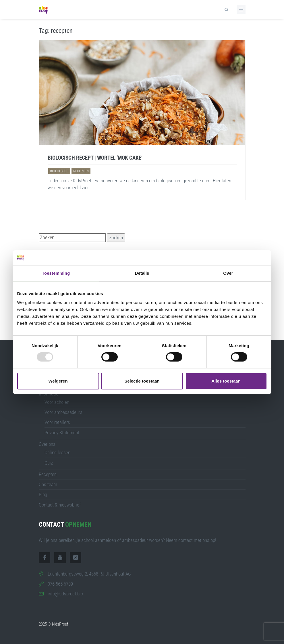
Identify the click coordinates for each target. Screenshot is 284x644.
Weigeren (58, 381)
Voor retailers (57, 422)
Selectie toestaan (142, 381)
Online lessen (57, 452)
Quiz (49, 463)
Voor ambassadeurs (63, 412)
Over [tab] (228, 273)
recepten (81, 171)
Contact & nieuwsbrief (60, 505)
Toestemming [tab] (56, 273)
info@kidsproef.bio (65, 594)
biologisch (59, 171)
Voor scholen (57, 402)
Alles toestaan (226, 381)
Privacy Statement (62, 433)
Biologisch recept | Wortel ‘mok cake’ (95, 158)
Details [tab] (142, 273)
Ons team (48, 484)
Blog (43, 494)
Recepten (48, 474)
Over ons (47, 444)
